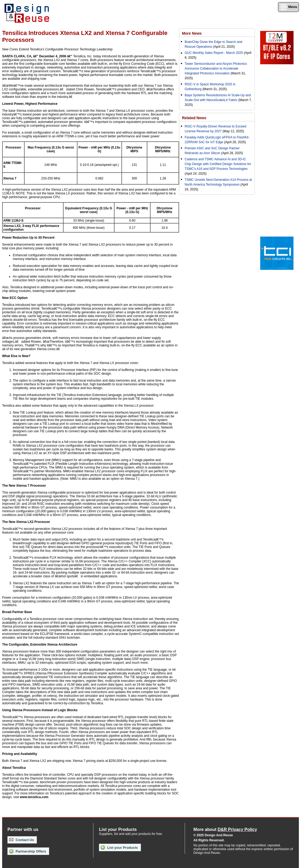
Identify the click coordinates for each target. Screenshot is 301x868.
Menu (288, 7)
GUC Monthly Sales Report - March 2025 (214, 53)
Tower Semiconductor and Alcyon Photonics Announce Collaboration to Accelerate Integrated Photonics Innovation (216, 69)
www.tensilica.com (34, 797)
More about (225, 829)
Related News (194, 118)
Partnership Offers (28, 851)
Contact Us (21, 840)
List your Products (119, 847)
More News (192, 33)
